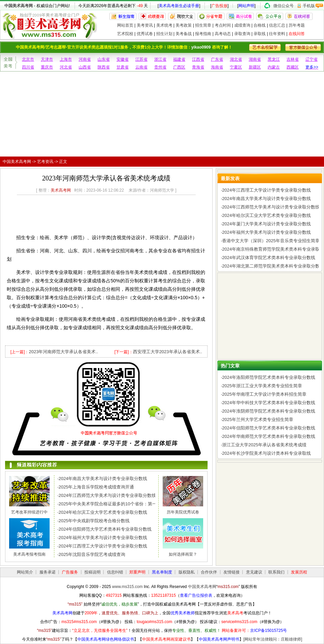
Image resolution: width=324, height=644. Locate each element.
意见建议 (254, 572)
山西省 (85, 67)
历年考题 (297, 25)
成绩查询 (242, 25)
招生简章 (203, 25)
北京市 (28, 59)
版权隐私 (187, 572)
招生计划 (164, 34)
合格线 (260, 25)
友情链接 (232, 572)
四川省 (28, 67)
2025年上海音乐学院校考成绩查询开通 (96, 487)
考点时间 (223, 25)
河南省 (85, 59)
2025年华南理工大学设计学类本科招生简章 (264, 394)
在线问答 (297, 34)
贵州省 (160, 67)
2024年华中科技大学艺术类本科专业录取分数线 (269, 403)
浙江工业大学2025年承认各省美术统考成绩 (264, 445)
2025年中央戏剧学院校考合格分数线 (94, 521)
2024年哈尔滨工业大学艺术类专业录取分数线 (103, 512)
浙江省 (160, 59)
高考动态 (223, 34)
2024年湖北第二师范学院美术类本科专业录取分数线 (273, 266)
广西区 (179, 67)
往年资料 (277, 34)
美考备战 (184, 34)
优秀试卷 (145, 34)
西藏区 (293, 67)
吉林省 (293, 59)
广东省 (217, 59)
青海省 (198, 67)
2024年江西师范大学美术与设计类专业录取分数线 (107, 495)
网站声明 (246, 6)
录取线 (260, 34)
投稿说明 (92, 572)
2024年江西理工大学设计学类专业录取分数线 (103, 546)
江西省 (198, 59)
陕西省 (104, 67)
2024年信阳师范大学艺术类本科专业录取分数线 (105, 529)
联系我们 (276, 572)
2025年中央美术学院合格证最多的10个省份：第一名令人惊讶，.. (122, 504)
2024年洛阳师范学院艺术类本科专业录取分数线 (269, 377)
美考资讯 (145, 25)
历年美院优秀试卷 (183, 512)
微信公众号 (283, 6)
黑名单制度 (162, 572)
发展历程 (299, 572)
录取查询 (242, 34)
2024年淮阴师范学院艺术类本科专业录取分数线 (269, 411)
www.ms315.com (127, 587)
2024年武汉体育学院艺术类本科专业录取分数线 (269, 258)
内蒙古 (274, 67)
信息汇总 (277, 25)
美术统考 (164, 25)
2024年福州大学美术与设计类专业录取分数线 (103, 538)
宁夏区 (236, 67)
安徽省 (123, 59)
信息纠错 (115, 572)
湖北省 (236, 59)
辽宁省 (312, 59)
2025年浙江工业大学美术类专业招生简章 (262, 386)
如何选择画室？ (183, 554)
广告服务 (70, 572)
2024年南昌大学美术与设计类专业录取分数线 (103, 479)
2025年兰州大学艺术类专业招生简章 (258, 419)
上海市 (66, 59)
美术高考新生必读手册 (179, 6)
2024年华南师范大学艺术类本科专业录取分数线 (269, 436)
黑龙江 (274, 59)
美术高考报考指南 (29, 554)
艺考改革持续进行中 (29, 512)
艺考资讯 (45, 162)
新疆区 (255, 67)
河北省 (66, 67)
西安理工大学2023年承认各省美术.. (168, 352)
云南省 (141, 67)
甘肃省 (123, 67)
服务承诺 (48, 572)
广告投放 (219, 6)
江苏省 (141, 59)
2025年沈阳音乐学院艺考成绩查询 (92, 554)
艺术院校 (125, 34)
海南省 (217, 67)
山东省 (104, 59)
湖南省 (255, 59)
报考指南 (203, 34)
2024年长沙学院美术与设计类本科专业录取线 (266, 453)
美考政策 (184, 25)
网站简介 (25, 572)
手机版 (309, 6)
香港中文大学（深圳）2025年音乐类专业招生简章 (271, 241)
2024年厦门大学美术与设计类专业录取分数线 (266, 224)
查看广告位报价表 (196, 595)
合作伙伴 (209, 572)
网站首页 (125, 25)
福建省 (179, 59)
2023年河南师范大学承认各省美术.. (63, 352)
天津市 (47, 59)
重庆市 (47, 67)
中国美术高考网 (19, 6)
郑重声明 (137, 572)
